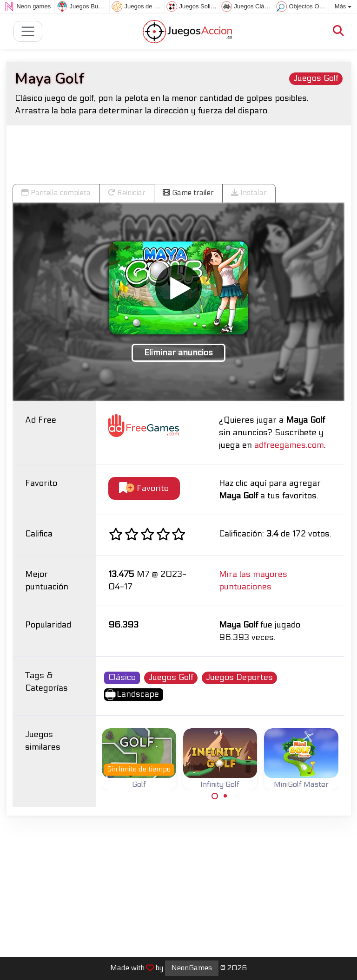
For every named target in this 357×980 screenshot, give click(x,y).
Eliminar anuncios (178, 353)
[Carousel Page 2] (225, 796)
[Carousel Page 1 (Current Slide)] (215, 796)
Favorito (144, 488)
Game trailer (188, 193)
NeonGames (192, 968)
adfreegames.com (289, 445)
